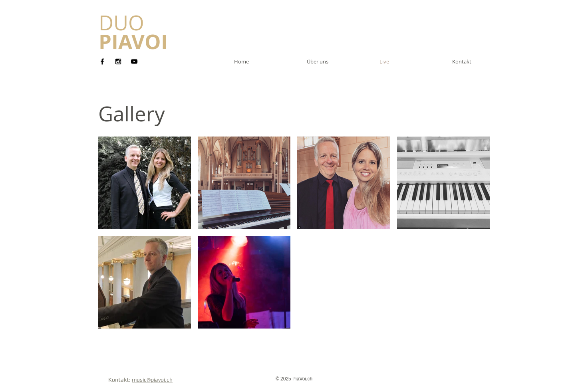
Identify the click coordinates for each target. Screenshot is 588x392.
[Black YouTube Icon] (134, 61)
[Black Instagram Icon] (118, 61)
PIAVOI (133, 41)
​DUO (121, 23)
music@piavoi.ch (152, 380)
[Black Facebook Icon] (102, 61)
